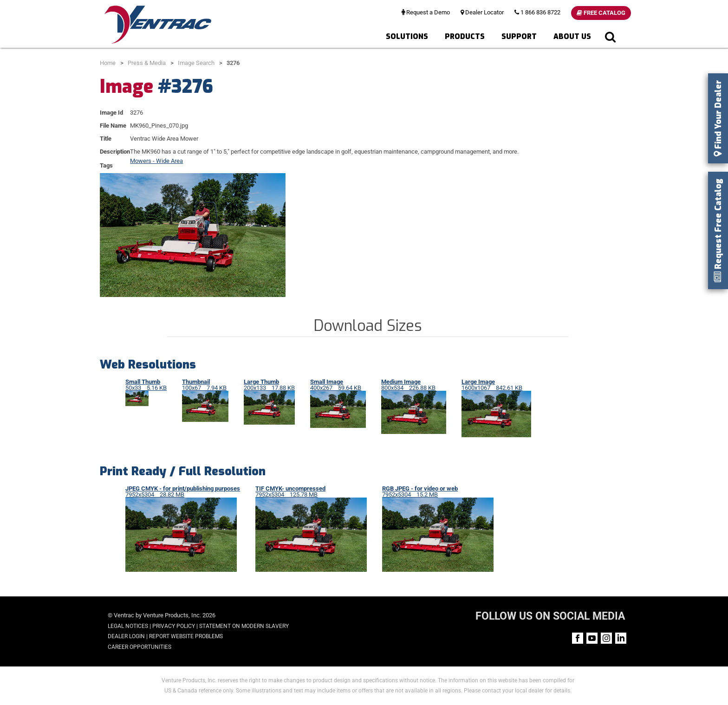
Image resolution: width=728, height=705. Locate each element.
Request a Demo (426, 12)
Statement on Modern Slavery (244, 626)
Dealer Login (126, 636)
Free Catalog (601, 13)
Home (108, 63)
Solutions (407, 36)
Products (465, 36)
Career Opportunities (140, 647)
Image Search (196, 63)
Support (519, 36)
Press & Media (147, 63)
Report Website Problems (186, 636)
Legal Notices (128, 626)
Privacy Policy (174, 626)
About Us (572, 36)
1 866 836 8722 (537, 12)
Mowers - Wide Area (156, 161)
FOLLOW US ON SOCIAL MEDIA (550, 616)
